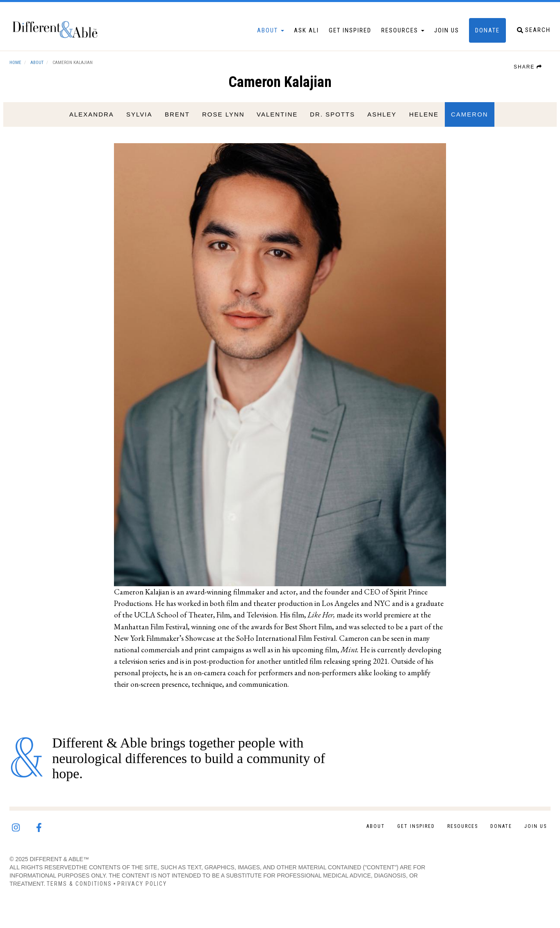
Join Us (434, 35)
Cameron (468, 124)
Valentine (275, 124)
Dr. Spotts (331, 124)
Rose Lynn (221, 124)
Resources (390, 35)
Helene (422, 124)
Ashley (380, 124)
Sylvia (138, 124)
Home (28, 72)
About (257, 35)
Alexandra (90, 124)
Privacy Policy (155, 888)
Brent (175, 124)
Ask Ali (293, 35)
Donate (474, 35)
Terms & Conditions (92, 888)
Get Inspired (337, 35)
